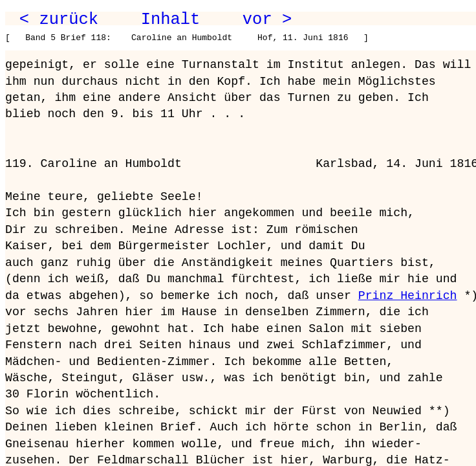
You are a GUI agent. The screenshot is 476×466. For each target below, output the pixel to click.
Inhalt (171, 19)
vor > (267, 19)
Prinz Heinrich (408, 296)
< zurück (59, 19)
